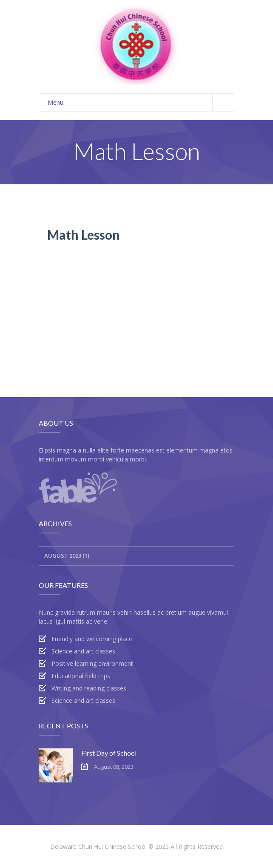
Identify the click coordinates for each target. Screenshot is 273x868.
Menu (141, 102)
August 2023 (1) (67, 556)
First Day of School (109, 753)
